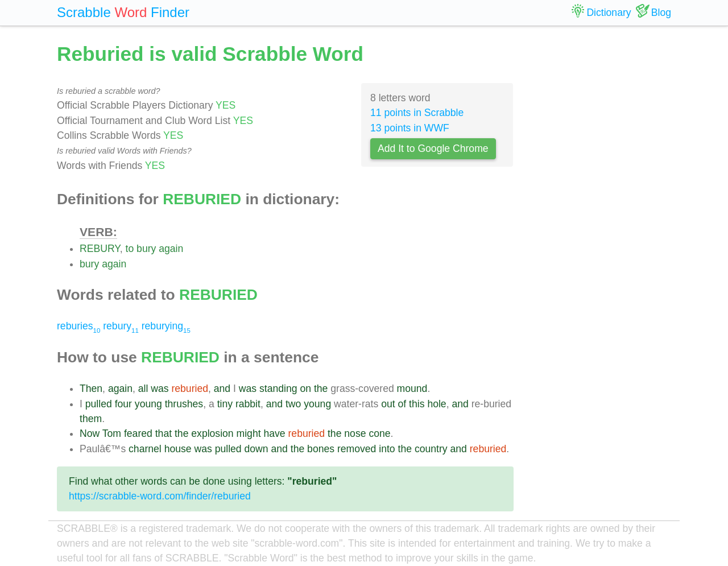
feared (138, 433)
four (123, 404)
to (130, 249)
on (305, 389)
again (171, 249)
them (91, 419)
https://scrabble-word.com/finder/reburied (160, 496)
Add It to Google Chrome (433, 148)
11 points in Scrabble (417, 113)
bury (146, 249)
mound (412, 389)
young (148, 404)
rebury (121, 326)
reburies (78, 326)
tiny (225, 404)
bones (321, 449)
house (178, 449)
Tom (112, 433)
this (417, 404)
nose (355, 433)
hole (437, 404)
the (321, 389)
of (402, 404)
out (388, 404)
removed (357, 449)
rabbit (248, 404)
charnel (145, 449)
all (143, 389)
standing (278, 389)
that (164, 433)
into (387, 449)
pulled (99, 404)
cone (379, 433)
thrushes (184, 404)
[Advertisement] (601, 210)
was (160, 389)
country (431, 449)
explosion (212, 433)
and (222, 389)
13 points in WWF (410, 128)
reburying (166, 326)
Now (90, 433)
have (274, 433)
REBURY (100, 249)
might (249, 433)
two (293, 404)
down (257, 449)
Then (91, 389)
